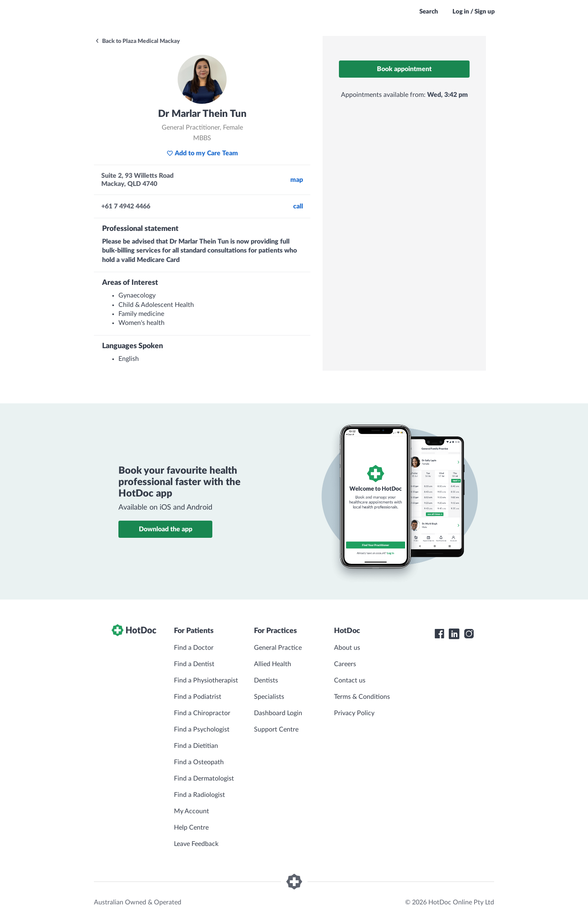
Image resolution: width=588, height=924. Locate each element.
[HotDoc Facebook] (439, 634)
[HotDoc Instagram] (469, 634)
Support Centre (276, 729)
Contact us (350, 680)
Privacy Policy (354, 713)
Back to (137, 41)
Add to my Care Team (202, 153)
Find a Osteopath (199, 762)
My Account (192, 811)
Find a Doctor (194, 648)
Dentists (266, 680)
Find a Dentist (194, 664)
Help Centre (191, 828)
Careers (345, 664)
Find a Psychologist (202, 729)
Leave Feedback (196, 844)
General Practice (278, 648)
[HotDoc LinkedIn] (454, 634)
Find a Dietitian (196, 746)
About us (347, 648)
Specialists (269, 697)
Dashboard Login (278, 713)
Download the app (166, 529)
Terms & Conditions (362, 697)
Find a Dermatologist (204, 779)
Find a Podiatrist (198, 697)
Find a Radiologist (199, 795)
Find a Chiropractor (202, 713)
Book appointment (404, 69)
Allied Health (273, 664)
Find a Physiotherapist (206, 680)
